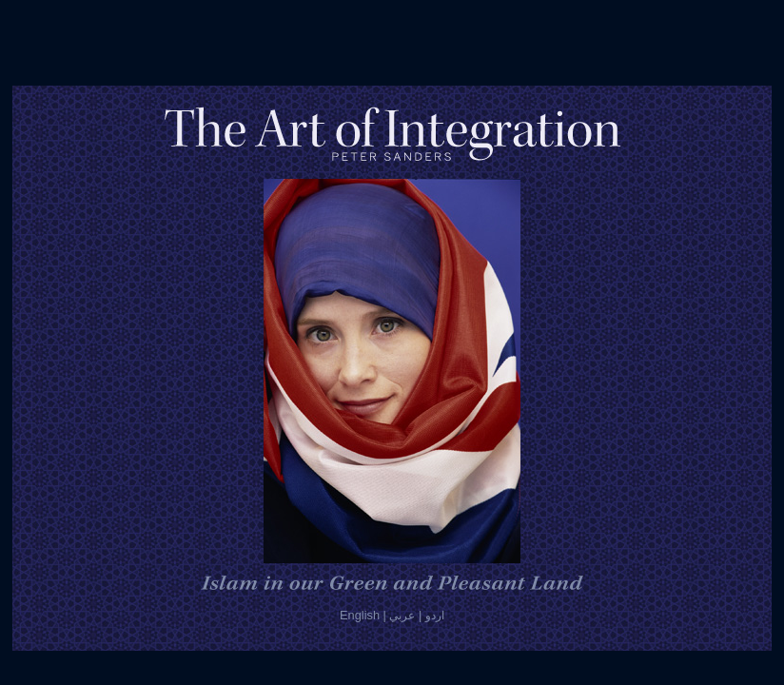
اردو (435, 616)
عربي (402, 616)
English (360, 615)
